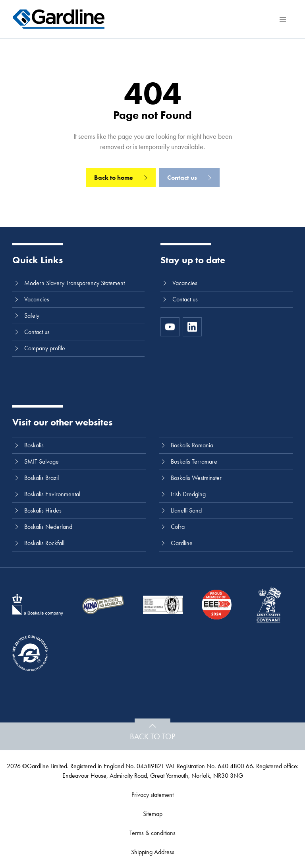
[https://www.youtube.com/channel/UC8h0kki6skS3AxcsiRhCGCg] (170, 327)
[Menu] (283, 19)
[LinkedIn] (192, 327)
